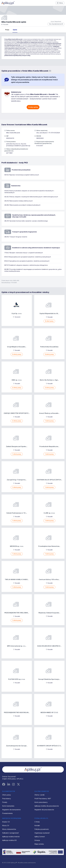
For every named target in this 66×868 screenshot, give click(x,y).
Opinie (15, 30)
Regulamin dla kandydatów (11, 810)
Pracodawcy (7, 799)
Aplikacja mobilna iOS (9, 840)
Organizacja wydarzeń (42, 833)
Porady (5, 802)
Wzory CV (6, 826)
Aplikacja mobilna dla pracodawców (47, 806)
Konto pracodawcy (41, 802)
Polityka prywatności (42, 829)
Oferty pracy (7, 795)
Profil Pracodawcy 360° (43, 799)
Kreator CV (6, 822)
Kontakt (37, 826)
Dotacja (37, 840)
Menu (60, 3)
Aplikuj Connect (40, 837)
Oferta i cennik (39, 795)
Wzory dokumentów (9, 829)
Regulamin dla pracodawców (44, 810)
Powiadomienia (7, 813)
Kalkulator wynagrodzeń (10, 833)
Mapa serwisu (39, 844)
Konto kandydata (8, 806)
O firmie (37, 822)
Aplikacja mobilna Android (11, 837)
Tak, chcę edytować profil (56, 24)
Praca (7, 30)
